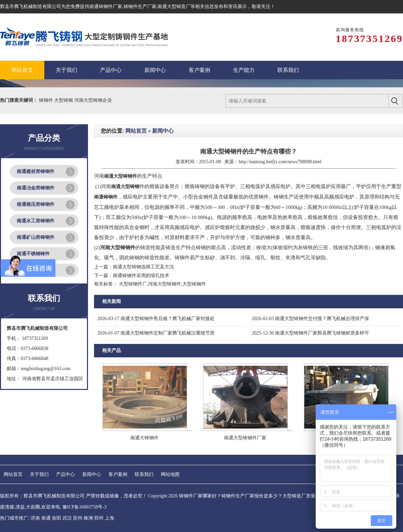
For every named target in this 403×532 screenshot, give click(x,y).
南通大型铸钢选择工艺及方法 (143, 267)
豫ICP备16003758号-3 (84, 507)
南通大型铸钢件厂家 (245, 438)
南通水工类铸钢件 (36, 221)
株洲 (88, 518)
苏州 (78, 518)
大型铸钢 (64, 100)
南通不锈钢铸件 (33, 254)
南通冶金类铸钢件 (36, 188)
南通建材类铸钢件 (36, 171)
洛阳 (56, 518)
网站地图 (170, 474)
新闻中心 (163, 131)
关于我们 (39, 474)
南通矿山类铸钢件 (36, 237)
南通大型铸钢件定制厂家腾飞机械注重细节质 (156, 333)
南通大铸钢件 (144, 438)
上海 (109, 518)
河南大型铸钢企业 (93, 100)
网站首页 (136, 131)
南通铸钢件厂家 (106, 7)
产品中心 (65, 474)
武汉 (67, 518)
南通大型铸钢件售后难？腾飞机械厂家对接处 (156, 319)
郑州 (99, 518)
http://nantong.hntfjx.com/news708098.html (280, 162)
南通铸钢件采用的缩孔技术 (141, 276)
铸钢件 (47, 100)
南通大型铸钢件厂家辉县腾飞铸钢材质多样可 (310, 333)
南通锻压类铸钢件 (36, 204)
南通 (46, 518)
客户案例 (118, 474)
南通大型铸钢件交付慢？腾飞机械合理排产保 (310, 319)
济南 (35, 518)
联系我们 (144, 474)
